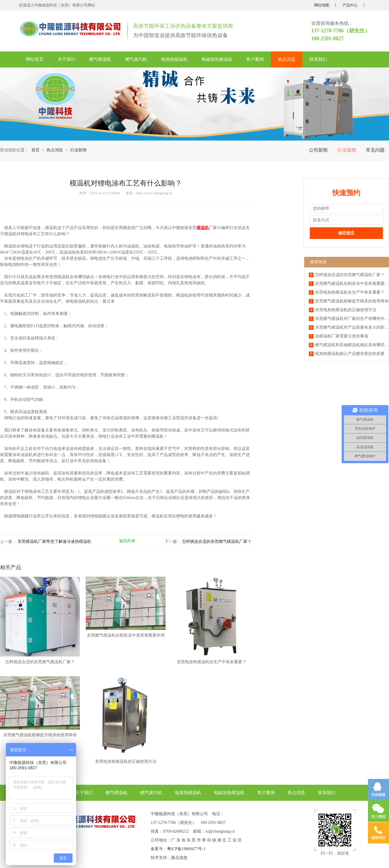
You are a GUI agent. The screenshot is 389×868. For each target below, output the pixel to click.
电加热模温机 (174, 59)
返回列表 (127, 541)
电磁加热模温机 (217, 59)
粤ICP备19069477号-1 (186, 849)
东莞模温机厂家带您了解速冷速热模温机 (54, 542)
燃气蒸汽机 (136, 59)
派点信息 (179, 858)
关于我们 (66, 59)
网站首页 (35, 59)
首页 (35, 150)
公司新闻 (318, 150)
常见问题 (375, 150)
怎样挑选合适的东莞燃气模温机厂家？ (217, 542)
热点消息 (287, 59)
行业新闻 (347, 150)
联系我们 (318, 59)
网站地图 (322, 5)
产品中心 (350, 5)
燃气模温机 (100, 59)
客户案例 (255, 59)
